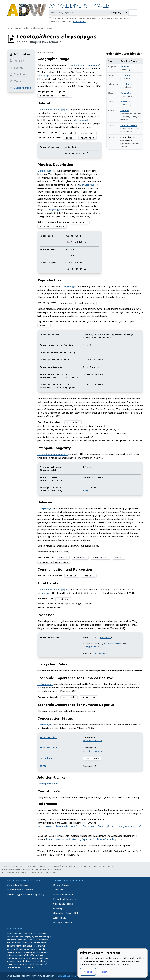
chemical (89, 576)
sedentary (80, 558)
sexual (44, 325)
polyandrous (87, 303)
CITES (43, 766)
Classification (20, 88)
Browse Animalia (62, 885)
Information (20, 54)
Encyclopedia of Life (48, 784)
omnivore (63, 599)
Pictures (17, 61)
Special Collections (63, 904)
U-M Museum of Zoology (20, 890)
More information (92, 741)
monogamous (66, 303)
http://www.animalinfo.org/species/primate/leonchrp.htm (85, 839)
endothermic (80, 222)
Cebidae (125, 110)
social (119, 558)
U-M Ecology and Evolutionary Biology (26, 894)
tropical (67, 133)
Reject (104, 972)
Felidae (105, 637)
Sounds (16, 68)
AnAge (86, 491)
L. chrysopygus (80, 120)
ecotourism (89, 697)
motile (63, 558)
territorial (100, 558)
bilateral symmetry (52, 227)
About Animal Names (64, 894)
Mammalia (126, 93)
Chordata (125, 75)
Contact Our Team (67, 976)
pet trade (69, 697)
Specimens (19, 74)
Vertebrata (126, 84)
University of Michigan (18, 885)
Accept (88, 972)
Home (10, 28)
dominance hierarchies (54, 562)
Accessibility (60, 918)
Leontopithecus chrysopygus (39, 28)
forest (70, 138)
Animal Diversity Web (79, 6)
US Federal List (50, 758)
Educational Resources (65, 899)
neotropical (47, 96)
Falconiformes (113, 644)
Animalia (19, 28)
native (66, 96)
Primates (125, 102)
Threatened (92, 758)
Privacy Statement (63, 922)
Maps (15, 81)
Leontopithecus (129, 125)
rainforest (87, 138)
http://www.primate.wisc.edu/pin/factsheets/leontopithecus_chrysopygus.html (90, 826)
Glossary (58, 908)
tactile (72, 576)
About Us (58, 890)
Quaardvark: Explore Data (66, 913)
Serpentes (102, 653)
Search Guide (79, 21)
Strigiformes (92, 647)
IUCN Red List (48, 737)
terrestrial (87, 133)
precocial (73, 422)
